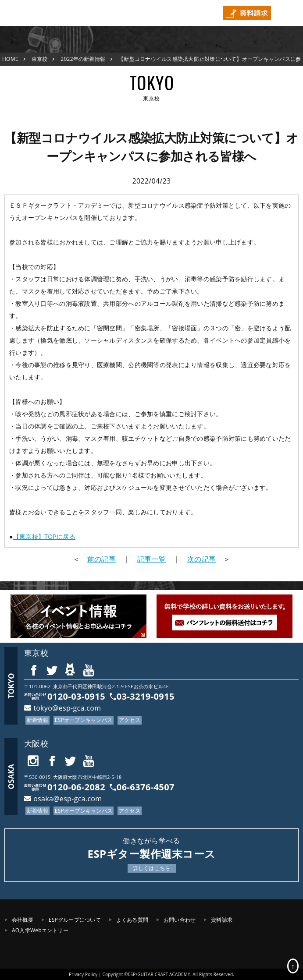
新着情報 (37, 720)
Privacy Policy (83, 974)
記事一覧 (151, 559)
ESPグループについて (75, 920)
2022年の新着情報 (83, 59)
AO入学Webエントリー (40, 930)
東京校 (40, 59)
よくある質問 (132, 920)
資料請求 (222, 920)
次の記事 (201, 559)
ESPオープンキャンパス (84, 720)
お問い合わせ (180, 920)
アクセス (130, 720)
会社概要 (23, 920)
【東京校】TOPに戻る (44, 536)
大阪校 (36, 743)
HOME (10, 59)
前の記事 (102, 559)
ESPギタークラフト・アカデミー (33, 13)
